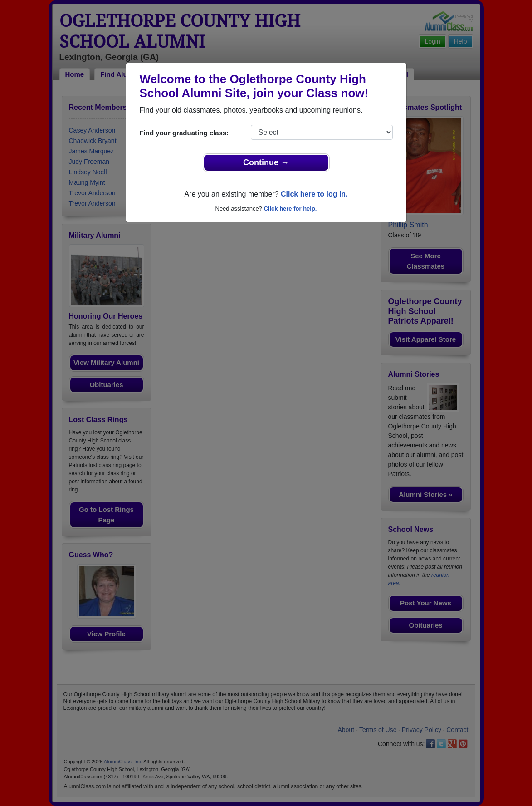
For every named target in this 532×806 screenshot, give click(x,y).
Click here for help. (290, 209)
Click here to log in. (314, 194)
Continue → (266, 162)
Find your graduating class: (184, 133)
